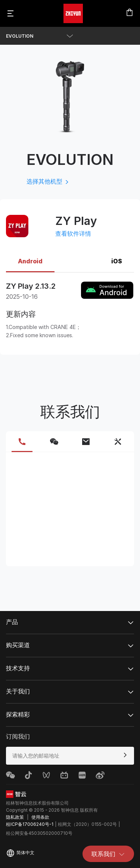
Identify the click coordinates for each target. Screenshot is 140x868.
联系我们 (108, 854)
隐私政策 (15, 817)
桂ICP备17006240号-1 (30, 824)
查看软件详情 (73, 234)
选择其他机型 (48, 181)
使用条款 (40, 817)
